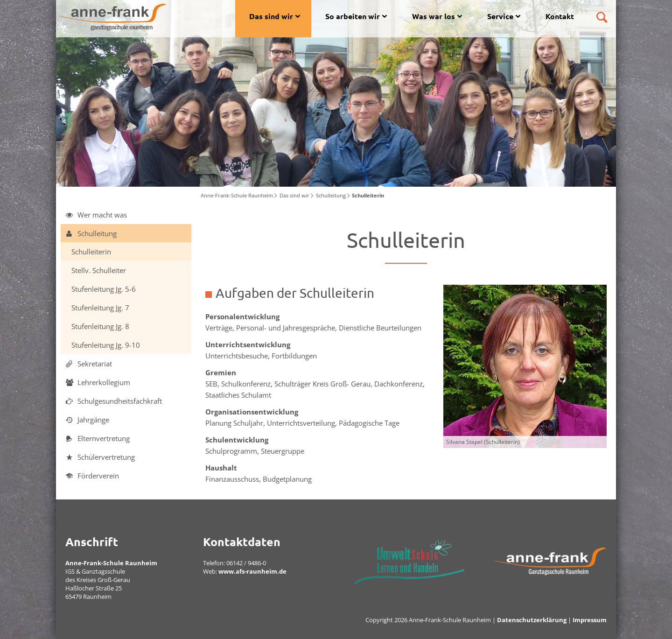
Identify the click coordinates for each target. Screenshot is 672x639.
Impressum (590, 620)
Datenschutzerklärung (532, 620)
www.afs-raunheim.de (252, 571)
